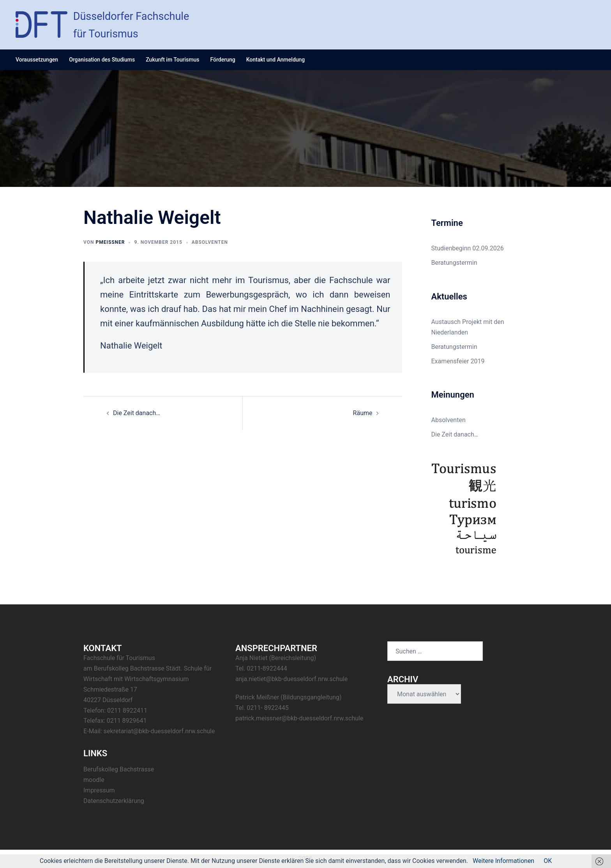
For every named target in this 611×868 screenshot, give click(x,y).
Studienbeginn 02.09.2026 (468, 248)
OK (548, 861)
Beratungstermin (454, 263)
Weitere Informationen (503, 861)
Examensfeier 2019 (458, 361)
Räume (363, 413)
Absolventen (210, 242)
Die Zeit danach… (137, 413)
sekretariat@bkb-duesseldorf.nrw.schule (159, 731)
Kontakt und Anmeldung (276, 60)
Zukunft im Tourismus (172, 60)
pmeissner (110, 242)
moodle (94, 780)
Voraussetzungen (37, 60)
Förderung (223, 60)
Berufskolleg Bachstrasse (119, 769)
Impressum (99, 790)
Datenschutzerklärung (114, 801)
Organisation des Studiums (102, 60)
